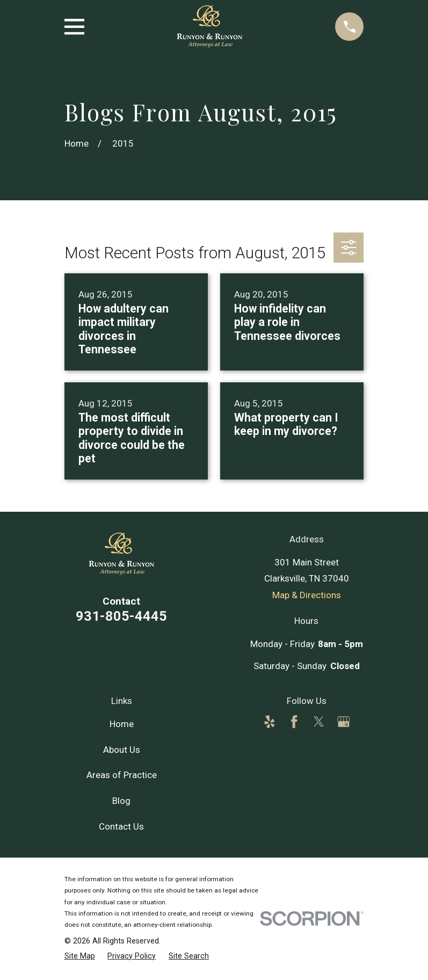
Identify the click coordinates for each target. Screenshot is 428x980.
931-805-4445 (121, 616)
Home (122, 724)
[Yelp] (270, 722)
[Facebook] (294, 722)
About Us (122, 750)
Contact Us (121, 826)
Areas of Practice (122, 775)
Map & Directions (307, 595)
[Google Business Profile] (344, 722)
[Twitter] (319, 722)
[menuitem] (80, 956)
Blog (121, 801)
